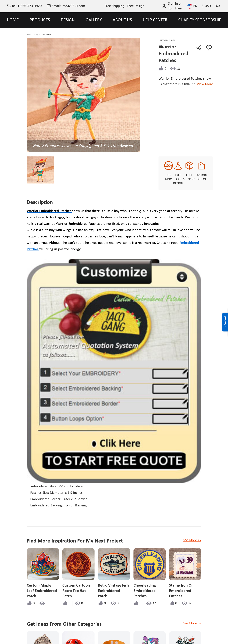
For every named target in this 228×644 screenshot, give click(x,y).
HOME (13, 20)
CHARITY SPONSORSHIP (200, 20)
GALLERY (94, 20)
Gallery (36, 35)
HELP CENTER (155, 20)
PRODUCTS (40, 20)
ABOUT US (122, 20)
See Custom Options (209, 147)
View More (216, 84)
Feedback (225, 322)
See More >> (192, 536)
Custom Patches (46, 35)
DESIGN (68, 20)
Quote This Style (174, 147)
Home (29, 35)
